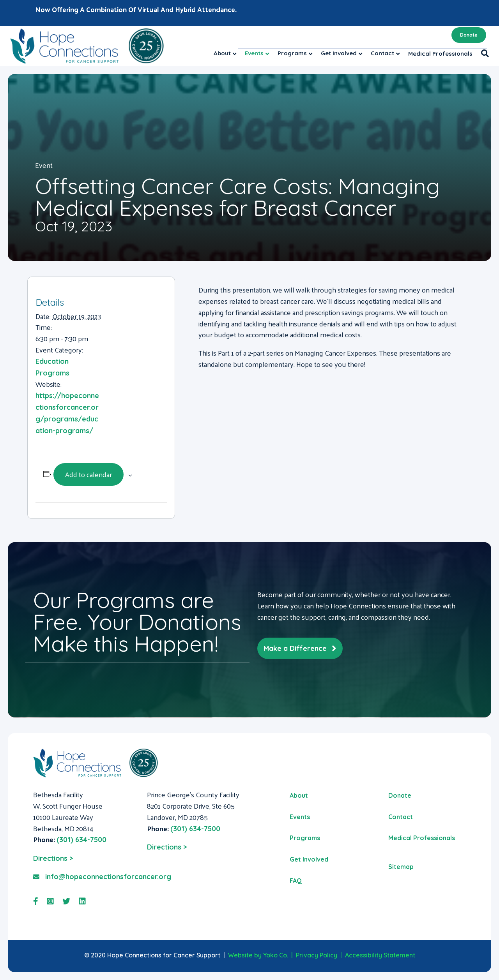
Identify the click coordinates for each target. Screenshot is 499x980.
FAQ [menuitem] (296, 881)
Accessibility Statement (380, 955)
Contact (382, 53)
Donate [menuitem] (400, 795)
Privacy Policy (317, 955)
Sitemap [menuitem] (401, 867)
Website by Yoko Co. (258, 955)
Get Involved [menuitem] (309, 859)
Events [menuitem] (300, 817)
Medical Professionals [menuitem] (422, 838)
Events (254, 53)
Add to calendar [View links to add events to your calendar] (88, 474)
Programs (292, 53)
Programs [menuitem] (305, 838)
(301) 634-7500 (81, 840)
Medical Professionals (440, 54)
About (222, 53)
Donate (469, 35)
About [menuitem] (299, 795)
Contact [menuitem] (401, 817)
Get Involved (339, 53)
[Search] (483, 53)
